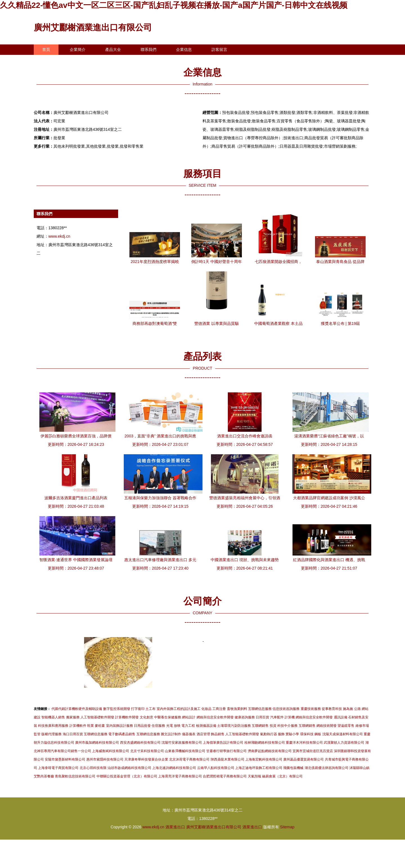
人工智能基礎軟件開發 (97, 717)
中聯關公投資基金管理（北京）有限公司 (127, 776)
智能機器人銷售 (53, 717)
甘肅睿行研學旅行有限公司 (226, 751)
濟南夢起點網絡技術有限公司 (270, 751)
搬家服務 (73, 717)
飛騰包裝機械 (293, 768)
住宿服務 (158, 726)
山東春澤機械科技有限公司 (185, 751)
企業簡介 (78, 50)
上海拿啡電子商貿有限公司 (58, 768)
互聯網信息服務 (260, 709)
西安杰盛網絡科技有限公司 (140, 743)
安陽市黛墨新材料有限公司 (65, 759)
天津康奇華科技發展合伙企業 (146, 759)
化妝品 (206, 709)
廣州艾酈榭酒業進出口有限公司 (93, 27)
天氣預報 (255, 776)
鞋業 (91, 726)
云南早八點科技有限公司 (216, 768)
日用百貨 (262, 717)
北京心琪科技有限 (93, 768)
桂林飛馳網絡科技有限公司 (265, 743)
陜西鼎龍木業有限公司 (228, 759)
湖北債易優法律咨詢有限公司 (327, 768)
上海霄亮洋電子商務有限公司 (180, 776)
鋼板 (318, 734)
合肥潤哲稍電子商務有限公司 (225, 776)
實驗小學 (292, 734)
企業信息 (184, 50)
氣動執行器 (269, 734)
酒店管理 (203, 734)
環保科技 (307, 734)
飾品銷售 (218, 734)
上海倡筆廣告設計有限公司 (223, 743)
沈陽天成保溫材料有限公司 (343, 734)
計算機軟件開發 (127, 717)
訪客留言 (219, 50)
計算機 (290, 717)
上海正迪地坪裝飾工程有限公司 (259, 768)
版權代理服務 (51, 734)
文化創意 (147, 717)
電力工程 (188, 726)
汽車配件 (277, 717)
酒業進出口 (175, 827)
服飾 (281, 734)
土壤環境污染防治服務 (234, 726)
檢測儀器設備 (206, 726)
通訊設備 (341, 717)
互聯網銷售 (260, 726)
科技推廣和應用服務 (53, 726)
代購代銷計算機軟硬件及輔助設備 (77, 709)
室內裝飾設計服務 (120, 726)
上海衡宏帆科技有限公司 (264, 759)
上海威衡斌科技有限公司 (111, 751)
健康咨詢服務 (245, 717)
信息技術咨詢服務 (286, 709)
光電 (170, 726)
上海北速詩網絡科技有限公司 (174, 768)
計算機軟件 (78, 726)
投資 (273, 726)
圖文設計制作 (171, 734)
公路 (357, 709)
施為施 (348, 709)
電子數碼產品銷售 (122, 734)
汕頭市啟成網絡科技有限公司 (129, 768)
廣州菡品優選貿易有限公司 (303, 759)
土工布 (150, 709)
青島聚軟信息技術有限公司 (75, 776)
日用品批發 (142, 726)
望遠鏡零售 (346, 726)
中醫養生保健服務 (168, 717)
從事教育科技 (332, 709)
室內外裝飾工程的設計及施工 (179, 709)
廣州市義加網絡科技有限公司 (97, 743)
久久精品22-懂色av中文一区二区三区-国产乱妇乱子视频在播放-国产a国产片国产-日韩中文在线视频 (174, 5)
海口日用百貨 (73, 734)
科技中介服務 (287, 726)
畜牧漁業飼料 (237, 709)
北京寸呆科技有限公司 (147, 751)
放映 (177, 726)
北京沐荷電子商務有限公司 (189, 759)
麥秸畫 (100, 726)
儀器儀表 (189, 734)
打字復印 (138, 709)
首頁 (46, 50)
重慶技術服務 (311, 709)
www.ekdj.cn (59, 236)
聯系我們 (148, 50)
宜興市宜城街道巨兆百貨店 (313, 751)
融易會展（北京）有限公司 (282, 776)
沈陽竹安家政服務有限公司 (182, 743)
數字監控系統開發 (117, 709)
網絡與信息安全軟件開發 (215, 717)
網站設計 (189, 717)
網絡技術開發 (327, 726)
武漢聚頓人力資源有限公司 (344, 743)
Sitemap (287, 827)
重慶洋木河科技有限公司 (304, 743)
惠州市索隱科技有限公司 (105, 759)
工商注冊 (219, 709)
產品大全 (113, 50)
